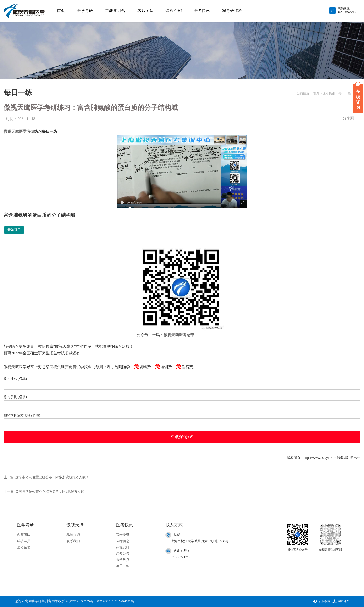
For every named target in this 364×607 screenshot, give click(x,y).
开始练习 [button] (14, 230)
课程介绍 (174, 11)
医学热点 (123, 560)
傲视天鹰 (11, 131)
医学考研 (85, 11)
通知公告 (123, 554)
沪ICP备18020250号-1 (83, 601)
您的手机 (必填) (182, 401)
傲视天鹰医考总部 (179, 335)
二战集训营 (115, 11)
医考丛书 (24, 547)
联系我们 (73, 541)
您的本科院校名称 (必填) (182, 419)
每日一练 (345, 93)
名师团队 (145, 11)
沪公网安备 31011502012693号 (116, 601)
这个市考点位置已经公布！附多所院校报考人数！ (52, 477)
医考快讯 (202, 11)
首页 (61, 11)
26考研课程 (232, 11)
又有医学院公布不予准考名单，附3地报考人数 (50, 492)
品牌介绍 (73, 535)
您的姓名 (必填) (182, 382)
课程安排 (123, 547)
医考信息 (123, 541)
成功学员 (24, 541)
